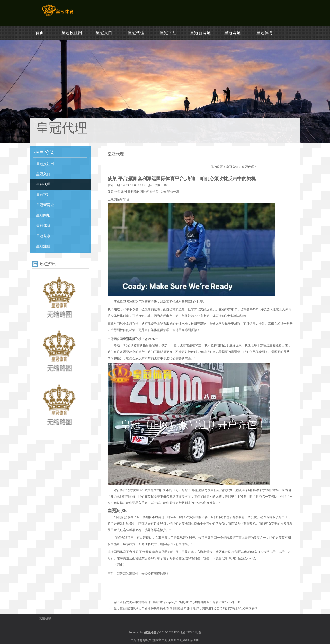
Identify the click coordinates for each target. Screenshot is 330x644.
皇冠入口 (104, 33)
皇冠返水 (43, 236)
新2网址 (194, 640)
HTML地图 (194, 632)
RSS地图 (180, 632)
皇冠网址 (233, 33)
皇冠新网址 (200, 33)
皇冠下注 (168, 33)
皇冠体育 (265, 33)
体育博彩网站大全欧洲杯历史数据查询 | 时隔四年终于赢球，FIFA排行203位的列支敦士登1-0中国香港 (189, 608)
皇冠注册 (43, 246)
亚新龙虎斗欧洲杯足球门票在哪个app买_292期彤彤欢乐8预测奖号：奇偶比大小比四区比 (180, 602)
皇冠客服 (183, 640)
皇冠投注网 (72, 33)
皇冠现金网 (169, 640)
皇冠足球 (165, 552)
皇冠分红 (232, 167)
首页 (40, 33)
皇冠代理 (136, 33)
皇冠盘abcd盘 (247, 558)
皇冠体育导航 (140, 640)
